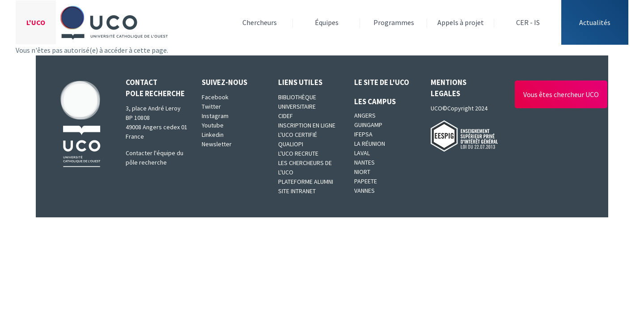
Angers (365, 115)
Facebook (215, 97)
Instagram (215, 116)
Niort (362, 172)
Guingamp (368, 125)
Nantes (364, 162)
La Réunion (370, 144)
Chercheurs (260, 22)
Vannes (364, 191)
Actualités (595, 22)
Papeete (366, 181)
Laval (362, 153)
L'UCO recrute (298, 153)
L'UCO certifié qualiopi (298, 139)
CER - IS (528, 22)
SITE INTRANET (297, 191)
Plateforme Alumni (306, 182)
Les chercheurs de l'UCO (305, 167)
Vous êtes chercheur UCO (561, 94)
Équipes (327, 22)
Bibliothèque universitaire (297, 102)
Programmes (394, 22)
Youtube (213, 125)
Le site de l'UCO (382, 82)
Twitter (211, 106)
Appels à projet (461, 22)
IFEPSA (363, 134)
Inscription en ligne (307, 125)
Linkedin (213, 135)
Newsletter (217, 144)
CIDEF (286, 116)
